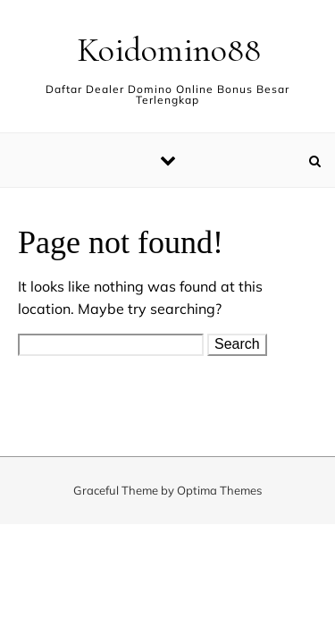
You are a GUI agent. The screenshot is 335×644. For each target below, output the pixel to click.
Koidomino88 (169, 50)
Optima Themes (219, 490)
